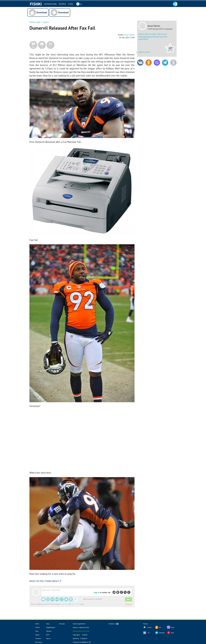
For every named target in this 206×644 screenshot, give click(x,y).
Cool (71, 4)
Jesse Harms (154, 26)
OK (160, 627)
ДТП (48, 635)
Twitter (149, 627)
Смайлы (85, 635)
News (37, 624)
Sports (46, 22)
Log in (97, 592)
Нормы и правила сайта (81, 627)
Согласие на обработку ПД (82, 642)
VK (149, 633)
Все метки (39, 642)
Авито (48, 638)
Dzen (172, 633)
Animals (38, 638)
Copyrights (76, 635)
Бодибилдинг (51, 627)
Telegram (162, 633)
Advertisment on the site (81, 631)
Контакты (76, 638)
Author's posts (144, 52)
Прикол (49, 631)
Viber (173, 627)
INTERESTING (50, 4)
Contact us (114, 624)
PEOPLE (62, 4)
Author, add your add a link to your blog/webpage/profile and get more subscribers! (153, 37)
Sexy (48, 624)
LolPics (38, 627)
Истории (62, 624)
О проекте (84, 638)
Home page (35, 22)
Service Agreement (79, 624)
